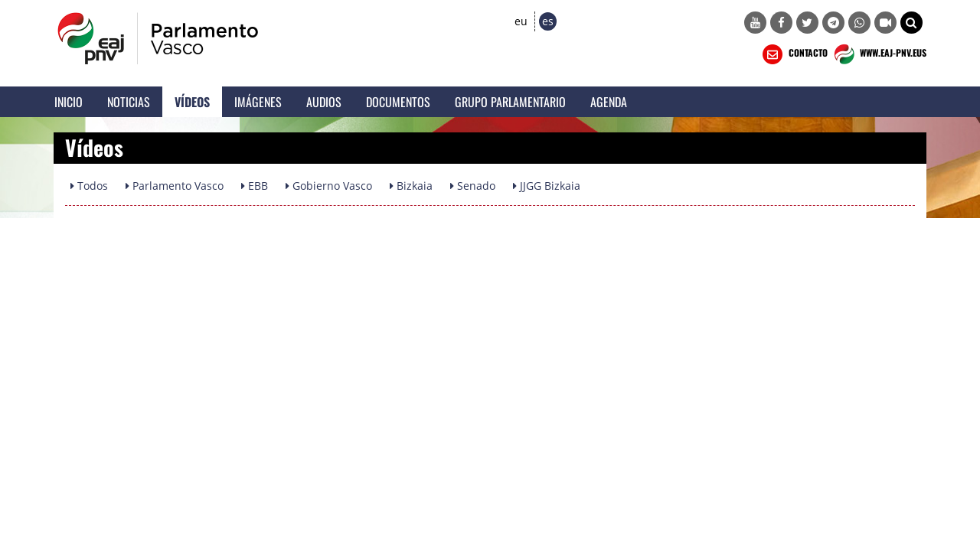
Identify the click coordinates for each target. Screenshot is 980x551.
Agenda (609, 102)
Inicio (69, 102)
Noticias (129, 102)
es (548, 21)
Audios (324, 102)
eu (521, 21)
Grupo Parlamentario (510, 102)
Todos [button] (89, 186)
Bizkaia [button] (411, 186)
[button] (911, 23)
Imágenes (258, 102)
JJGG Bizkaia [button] (547, 186)
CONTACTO (794, 54)
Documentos (398, 102)
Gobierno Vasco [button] (329, 186)
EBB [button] (255, 186)
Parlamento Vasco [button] (175, 186)
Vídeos (192, 102)
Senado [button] (473, 186)
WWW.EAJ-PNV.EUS (879, 54)
